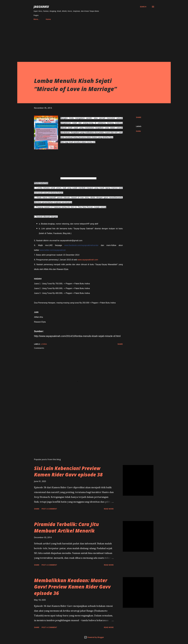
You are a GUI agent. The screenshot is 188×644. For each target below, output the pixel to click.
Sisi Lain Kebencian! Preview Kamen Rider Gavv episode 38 (68, 471)
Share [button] (139, 117)
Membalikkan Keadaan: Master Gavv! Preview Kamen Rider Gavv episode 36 (72, 587)
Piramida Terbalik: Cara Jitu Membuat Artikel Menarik (66, 527)
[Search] (143, 7)
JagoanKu (41, 7)
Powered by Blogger (94, 637)
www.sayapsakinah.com (88, 260)
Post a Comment (49, 509)
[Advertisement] (94, 40)
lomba (138, 131)
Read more (109, 509)
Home (37, 19)
